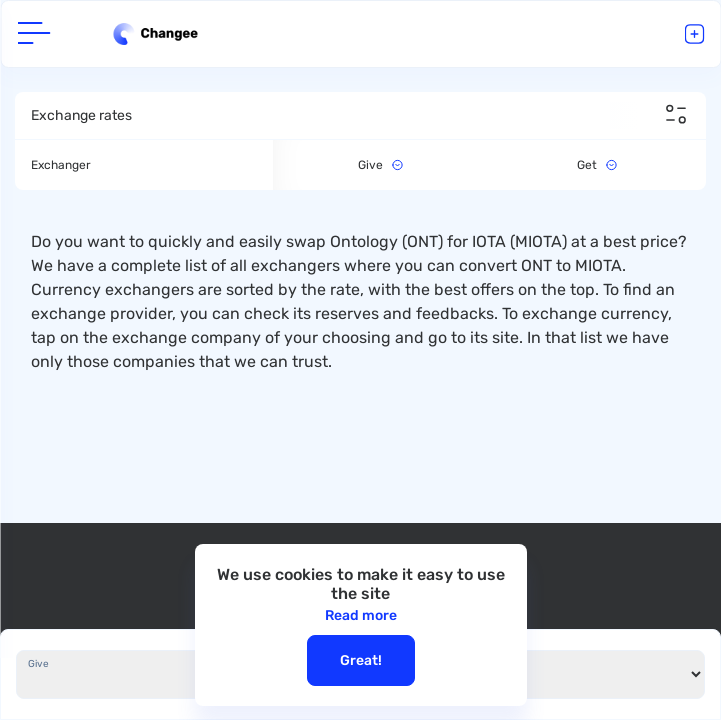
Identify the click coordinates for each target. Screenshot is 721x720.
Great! (361, 660)
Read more (361, 615)
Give (38, 664)
